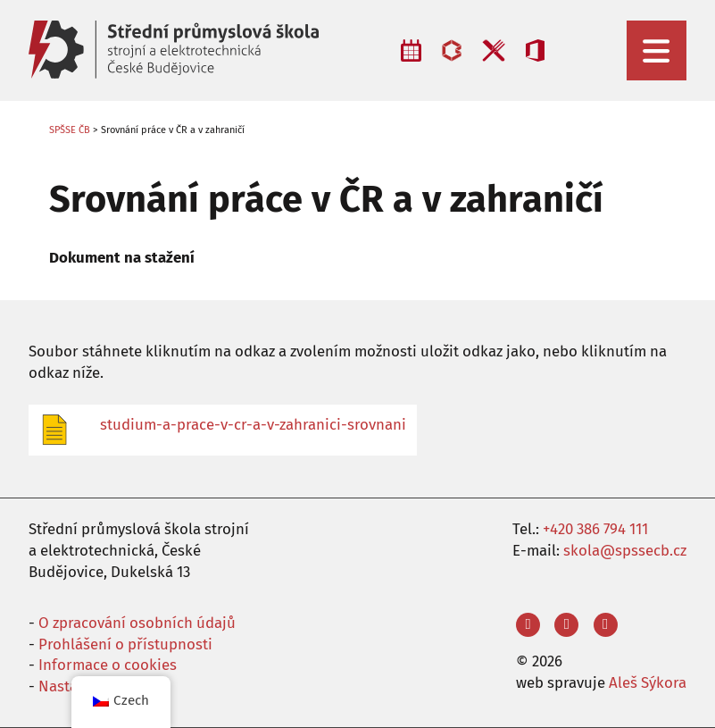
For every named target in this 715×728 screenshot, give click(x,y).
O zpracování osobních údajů (137, 623)
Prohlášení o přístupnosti (125, 644)
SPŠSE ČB (70, 130)
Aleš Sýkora (648, 682)
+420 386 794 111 (595, 529)
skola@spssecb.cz (625, 550)
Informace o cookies (108, 665)
